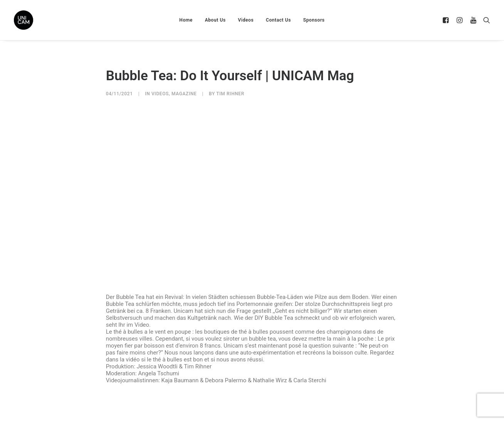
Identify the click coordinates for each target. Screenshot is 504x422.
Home (186, 20)
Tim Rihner (230, 94)
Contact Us (278, 20)
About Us (215, 20)
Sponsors (314, 20)
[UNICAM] (43, 20)
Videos (246, 20)
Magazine (184, 94)
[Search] (485, 20)
